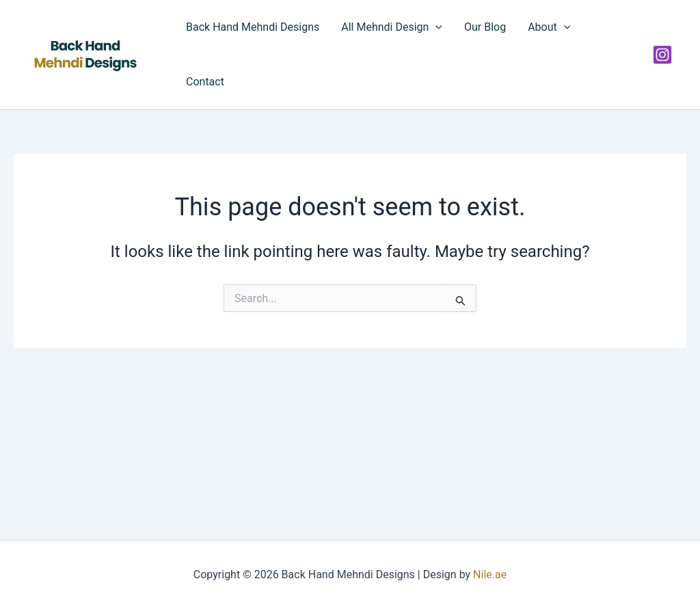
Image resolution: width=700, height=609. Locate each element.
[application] (435, 27)
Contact (205, 82)
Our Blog (485, 27)
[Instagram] (662, 55)
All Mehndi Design (392, 27)
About (549, 27)
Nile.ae (490, 574)
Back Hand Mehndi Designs (253, 27)
